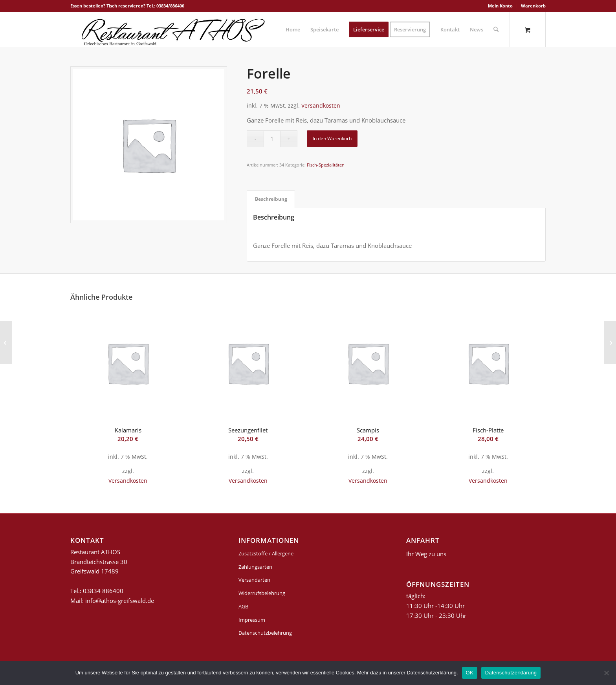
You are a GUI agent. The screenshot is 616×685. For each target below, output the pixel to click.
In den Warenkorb (332, 138)
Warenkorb (533, 6)
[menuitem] (500, 6)
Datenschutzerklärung (511, 673)
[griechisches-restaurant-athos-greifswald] (171, 29)
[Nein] (606, 673)
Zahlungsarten (255, 567)
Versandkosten (321, 106)
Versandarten (254, 580)
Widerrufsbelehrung (262, 593)
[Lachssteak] (6, 342)
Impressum (252, 620)
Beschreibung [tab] (271, 199)
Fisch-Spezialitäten (326, 165)
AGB (243, 606)
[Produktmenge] (272, 139)
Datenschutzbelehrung (265, 633)
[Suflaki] (610, 342)
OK (470, 673)
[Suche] (496, 29)
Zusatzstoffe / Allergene (266, 553)
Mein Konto (500, 6)
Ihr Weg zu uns (426, 554)
